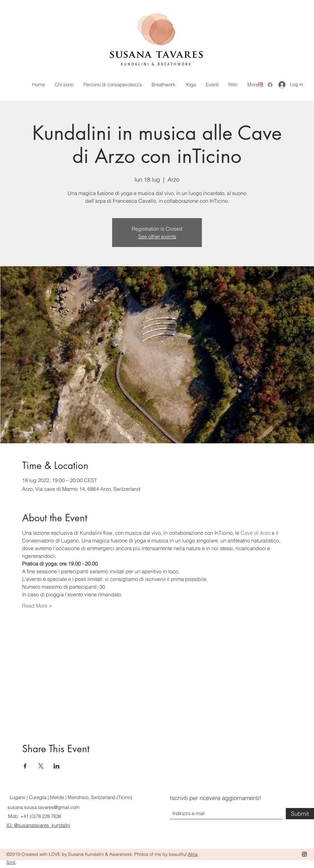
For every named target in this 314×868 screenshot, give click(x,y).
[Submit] (300, 814)
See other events (157, 236)
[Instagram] (260, 85)
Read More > (37, 606)
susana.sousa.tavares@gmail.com (44, 807)
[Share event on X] (41, 766)
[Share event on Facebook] (25, 766)
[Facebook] (270, 85)
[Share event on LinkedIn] (57, 766)
